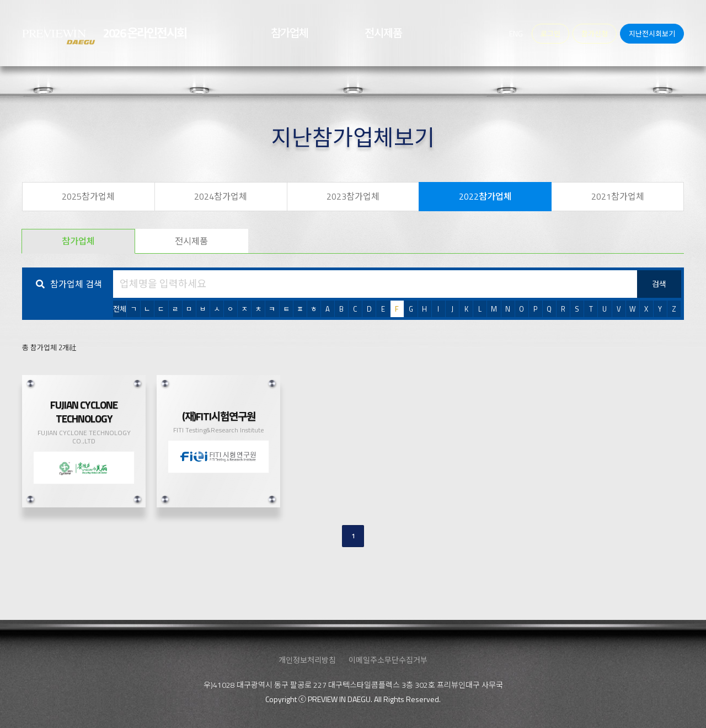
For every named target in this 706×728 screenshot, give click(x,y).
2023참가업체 (353, 196)
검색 (659, 284)
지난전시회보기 (652, 34)
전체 (120, 309)
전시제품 (191, 241)
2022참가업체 (485, 196)
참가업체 (78, 241)
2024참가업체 (221, 196)
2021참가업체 (618, 196)
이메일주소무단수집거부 (388, 660)
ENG (516, 33)
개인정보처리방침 (307, 660)
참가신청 (595, 34)
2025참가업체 (88, 196)
